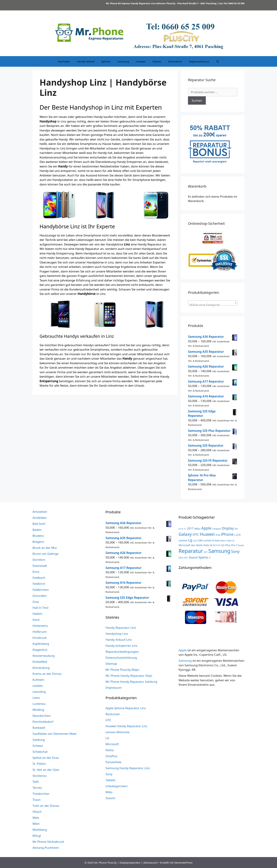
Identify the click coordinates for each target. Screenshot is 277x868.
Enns (36, 572)
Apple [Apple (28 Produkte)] (206, 528)
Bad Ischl (39, 524)
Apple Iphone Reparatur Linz (126, 708)
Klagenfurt (40, 650)
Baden (37, 530)
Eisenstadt (40, 566)
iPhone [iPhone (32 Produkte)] (227, 534)
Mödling (38, 710)
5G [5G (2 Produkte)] (180, 529)
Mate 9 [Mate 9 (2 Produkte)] (223, 541)
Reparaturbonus (199, 61)
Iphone (106, 61)
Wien (36, 824)
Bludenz (38, 536)
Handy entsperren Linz (121, 646)
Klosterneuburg (44, 656)
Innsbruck (40, 638)
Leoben (38, 686)
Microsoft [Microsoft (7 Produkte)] (185, 545)
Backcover (113, 714)
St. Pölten (39, 764)
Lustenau (39, 704)
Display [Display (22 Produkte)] (228, 528)
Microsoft (112, 744)
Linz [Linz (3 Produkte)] (195, 540)
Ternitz (37, 788)
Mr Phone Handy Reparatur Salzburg (131, 682)
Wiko (109, 792)
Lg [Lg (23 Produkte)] (190, 540)
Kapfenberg (41, 644)
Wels (36, 818)
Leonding (39, 692)
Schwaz (38, 746)
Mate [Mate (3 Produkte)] (217, 540)
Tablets (110, 780)
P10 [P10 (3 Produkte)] (218, 545)
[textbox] (213, 305)
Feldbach (39, 578)
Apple (183, 650)
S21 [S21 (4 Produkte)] (206, 552)
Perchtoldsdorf (43, 722)
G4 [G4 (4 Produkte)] (236, 529)
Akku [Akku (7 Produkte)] (197, 528)
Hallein (37, 614)
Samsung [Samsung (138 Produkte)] (219, 551)
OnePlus (111, 756)
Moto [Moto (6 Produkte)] (199, 545)
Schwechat (40, 752)
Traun (37, 800)
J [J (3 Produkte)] (235, 535)
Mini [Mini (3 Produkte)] (193, 545)
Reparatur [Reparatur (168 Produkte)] (191, 551)
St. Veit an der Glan (46, 770)
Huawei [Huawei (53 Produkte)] (207, 534)
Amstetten (40, 512)
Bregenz (38, 542)
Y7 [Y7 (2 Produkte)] (210, 558)
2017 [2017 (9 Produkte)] (190, 528)
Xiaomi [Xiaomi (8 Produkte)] (193, 557)
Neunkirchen (42, 716)
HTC (108, 720)
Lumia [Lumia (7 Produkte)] (207, 540)
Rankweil (39, 728)
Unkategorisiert (117, 786)
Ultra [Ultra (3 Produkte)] (181, 558)
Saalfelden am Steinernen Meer (55, 734)
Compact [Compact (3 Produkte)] (217, 529)
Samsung (123, 61)
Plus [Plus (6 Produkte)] (228, 545)
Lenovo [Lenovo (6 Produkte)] (183, 540)
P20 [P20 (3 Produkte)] (223, 545)
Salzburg (39, 740)
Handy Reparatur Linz (121, 628)
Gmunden (40, 596)
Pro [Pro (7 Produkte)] (233, 545)
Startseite (64, 61)
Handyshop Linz (117, 634)
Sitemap (111, 664)
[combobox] (213, 303)
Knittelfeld (40, 662)
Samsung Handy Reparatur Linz (128, 768)
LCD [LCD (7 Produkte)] (238, 535)
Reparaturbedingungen (122, 652)
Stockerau (39, 776)
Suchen (197, 100)
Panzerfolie (113, 762)
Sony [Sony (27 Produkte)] (235, 551)
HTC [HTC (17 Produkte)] (196, 534)
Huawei (141, 61)
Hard (36, 620)
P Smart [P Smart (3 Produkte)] (240, 545)
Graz (36, 602)
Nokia (110, 750)
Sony (109, 774)
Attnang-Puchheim (46, 848)
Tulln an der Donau (46, 806)
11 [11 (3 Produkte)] (185, 529)
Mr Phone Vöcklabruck (48, 842)
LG (107, 738)
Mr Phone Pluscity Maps (122, 670)
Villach (37, 812)
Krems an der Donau (47, 674)
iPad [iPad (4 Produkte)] (218, 535)
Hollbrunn (40, 632)
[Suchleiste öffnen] (218, 61)
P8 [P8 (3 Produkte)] (211, 545)
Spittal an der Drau (46, 758)
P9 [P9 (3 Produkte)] (214, 545)
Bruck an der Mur (45, 548)
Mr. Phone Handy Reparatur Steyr (129, 676)
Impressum (114, 688)
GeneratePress (183, 863)
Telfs (36, 782)
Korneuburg (41, 668)
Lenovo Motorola (117, 732)
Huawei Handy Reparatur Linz (126, 726)
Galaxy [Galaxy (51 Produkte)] (185, 534)
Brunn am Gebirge (46, 554)
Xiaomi (157, 61)
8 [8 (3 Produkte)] (182, 529)
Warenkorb (175, 61)
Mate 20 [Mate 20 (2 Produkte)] (231, 541)
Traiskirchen (41, 794)
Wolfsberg (40, 830)
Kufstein (38, 680)
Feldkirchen (41, 590)
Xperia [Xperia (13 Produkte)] (203, 557)
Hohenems (40, 626)
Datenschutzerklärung (121, 658)
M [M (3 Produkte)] (213, 540)
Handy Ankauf (86, 61)
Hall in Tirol (40, 608)
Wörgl (37, 836)
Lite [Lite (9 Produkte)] (200, 540)
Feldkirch (39, 584)
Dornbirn (39, 560)
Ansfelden (40, 518)
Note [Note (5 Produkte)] (206, 545)
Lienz (36, 698)
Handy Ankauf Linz (119, 640)
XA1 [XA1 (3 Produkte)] (186, 558)
